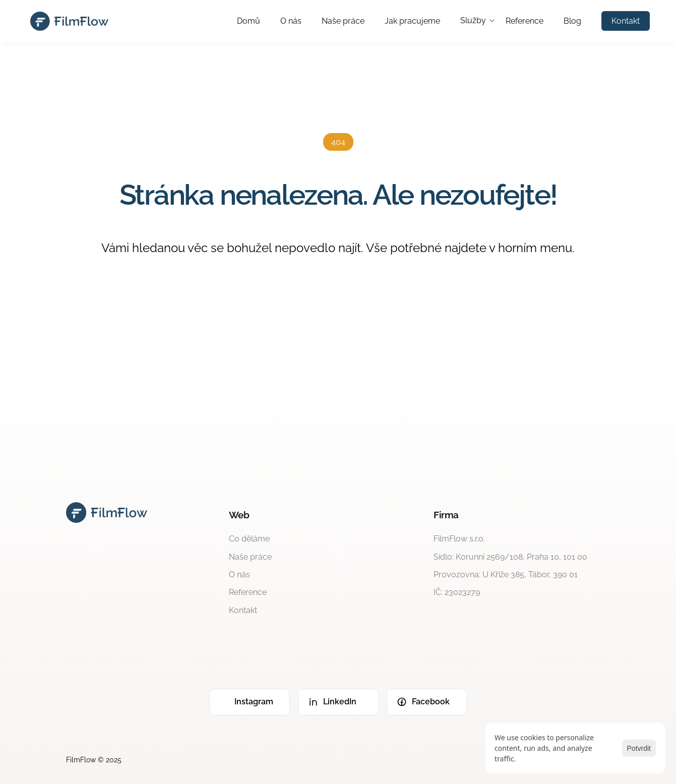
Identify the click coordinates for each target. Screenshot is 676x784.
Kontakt (243, 610)
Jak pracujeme (412, 21)
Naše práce (343, 21)
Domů (249, 21)
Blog (572, 21)
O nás (291, 21)
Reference (525, 21)
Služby (473, 20)
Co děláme (249, 539)
